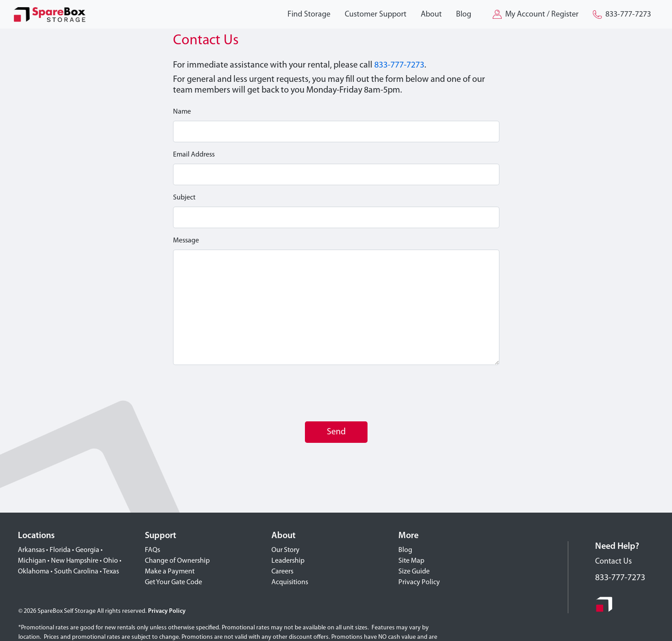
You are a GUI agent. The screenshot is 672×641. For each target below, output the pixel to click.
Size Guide (414, 572)
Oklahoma (34, 572)
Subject (184, 198)
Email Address (194, 155)
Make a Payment (170, 572)
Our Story (285, 550)
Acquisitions (290, 582)
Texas (111, 572)
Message (186, 241)
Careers (282, 572)
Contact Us (613, 562)
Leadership (288, 561)
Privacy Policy (419, 582)
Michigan (32, 561)
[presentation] (241, 393)
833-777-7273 (399, 65)
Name (182, 112)
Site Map (411, 561)
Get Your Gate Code (173, 582)
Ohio (111, 561)
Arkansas (31, 550)
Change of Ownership (177, 561)
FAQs (152, 550)
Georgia (87, 550)
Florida (60, 550)
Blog (405, 550)
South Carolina (76, 572)
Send (336, 432)
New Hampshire (75, 561)
